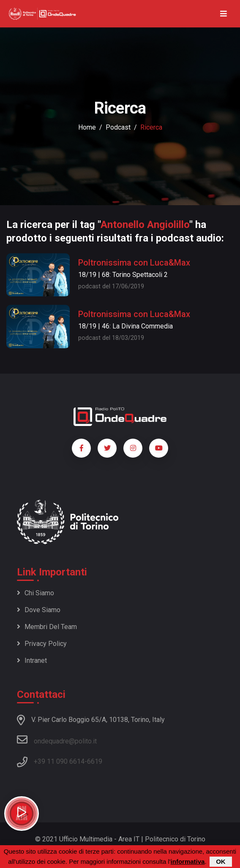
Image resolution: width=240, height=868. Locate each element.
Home (87, 127)
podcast (118, 127)
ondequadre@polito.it (57, 740)
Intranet (32, 660)
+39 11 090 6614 (59, 761)
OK (221, 862)
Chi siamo (35, 593)
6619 (95, 761)
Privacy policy (42, 644)
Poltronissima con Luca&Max (134, 263)
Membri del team (47, 627)
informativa (188, 862)
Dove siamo (39, 610)
